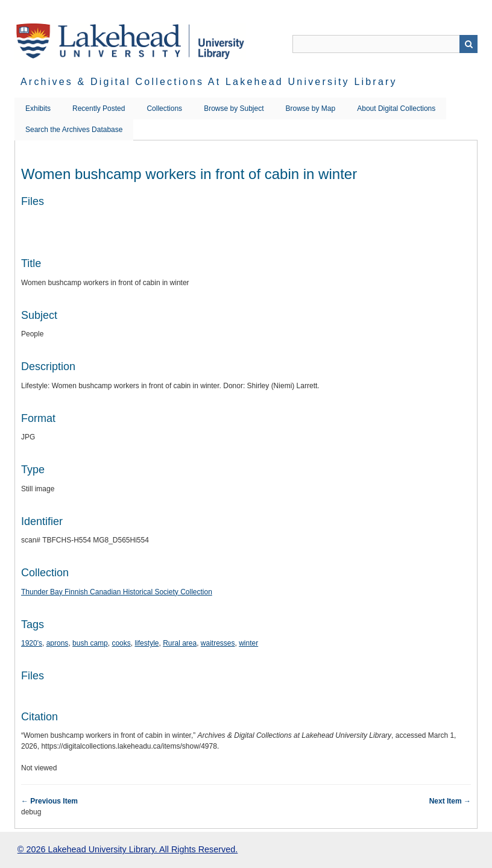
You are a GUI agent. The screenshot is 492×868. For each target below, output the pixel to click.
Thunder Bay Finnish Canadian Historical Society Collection (117, 592)
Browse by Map (311, 108)
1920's (32, 643)
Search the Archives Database (74, 130)
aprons (58, 643)
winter (248, 643)
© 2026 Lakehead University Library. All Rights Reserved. (128, 849)
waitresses (218, 643)
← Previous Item (49, 801)
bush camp (90, 643)
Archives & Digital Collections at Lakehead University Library (209, 82)
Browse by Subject (234, 108)
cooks (121, 643)
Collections (164, 108)
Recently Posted (99, 108)
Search (468, 44)
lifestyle (147, 643)
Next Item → (450, 801)
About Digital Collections (396, 108)
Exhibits (38, 108)
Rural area (180, 643)
